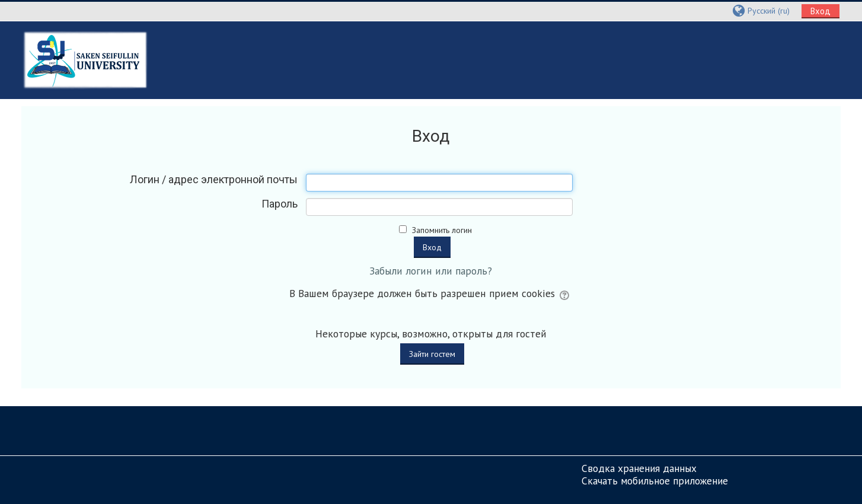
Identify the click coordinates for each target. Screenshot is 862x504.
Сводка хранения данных (639, 468)
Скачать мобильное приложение (655, 481)
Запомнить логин (442, 230)
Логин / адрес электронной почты (214, 180)
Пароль (280, 204)
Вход (821, 11)
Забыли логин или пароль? (431, 271)
